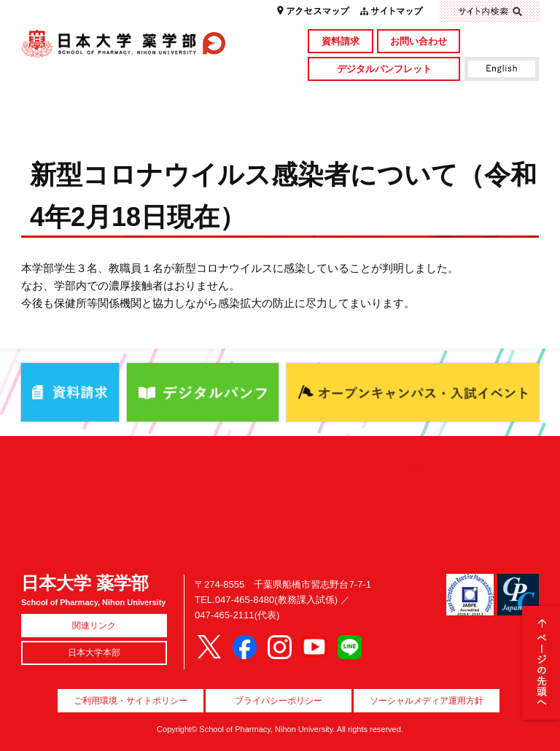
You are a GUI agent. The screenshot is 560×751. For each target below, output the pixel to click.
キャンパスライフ (86, 122)
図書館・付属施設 (474, 98)
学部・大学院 (215, 98)
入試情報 (215, 122)
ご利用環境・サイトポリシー (131, 701)
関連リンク (94, 626)
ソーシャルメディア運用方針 (427, 701)
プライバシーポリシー (279, 701)
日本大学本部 (94, 653)
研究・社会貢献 (344, 98)
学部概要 (86, 98)
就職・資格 (344, 122)
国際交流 (474, 122)
